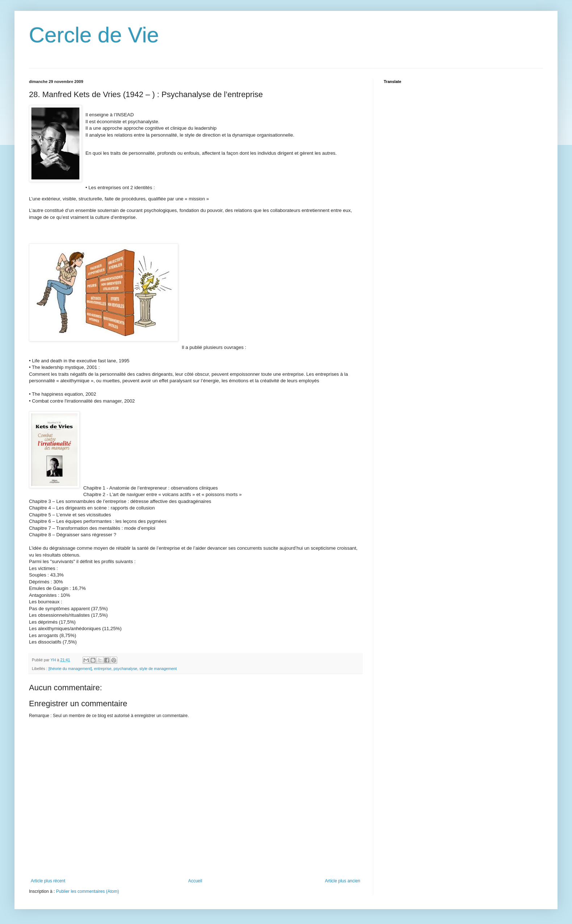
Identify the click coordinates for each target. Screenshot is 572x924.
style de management (158, 669)
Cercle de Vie (94, 35)
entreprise (103, 669)
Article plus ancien (343, 881)
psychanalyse (125, 669)
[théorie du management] (70, 669)
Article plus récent (48, 881)
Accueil (195, 881)
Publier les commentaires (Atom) (88, 891)
